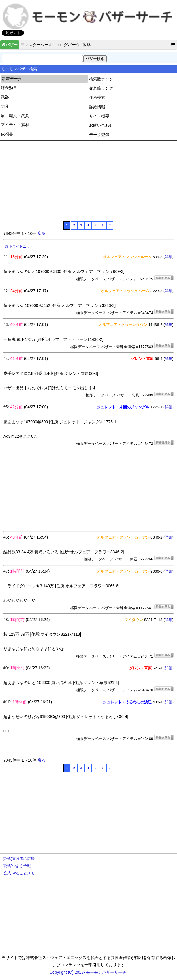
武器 (5, 97)
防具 (5, 106)
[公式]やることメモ (19, 873)
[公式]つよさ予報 (17, 866)
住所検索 (97, 97)
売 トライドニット (19, 246)
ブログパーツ (68, 45)
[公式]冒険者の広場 (19, 859)
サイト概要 (99, 116)
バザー (10, 45)
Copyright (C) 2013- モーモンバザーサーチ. (89, 972)
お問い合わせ (101, 125)
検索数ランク (101, 79)
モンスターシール (37, 45)
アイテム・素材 (15, 125)
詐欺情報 (97, 107)
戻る (42, 233)
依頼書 (7, 134)
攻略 (87, 45)
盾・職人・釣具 (15, 116)
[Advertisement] (47, 180)
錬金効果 (9, 88)
